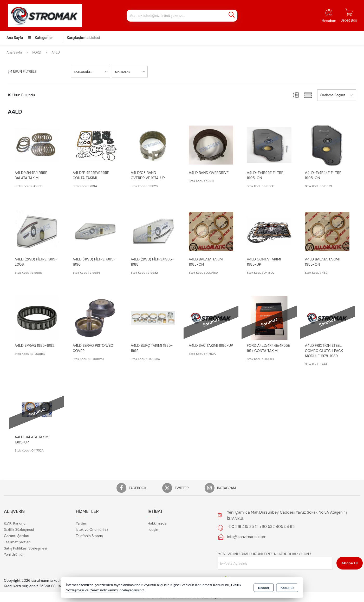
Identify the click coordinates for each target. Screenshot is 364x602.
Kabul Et (287, 588)
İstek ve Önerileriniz (92, 529)
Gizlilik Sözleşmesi (19, 529)
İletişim (154, 529)
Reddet (264, 588)
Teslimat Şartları (17, 542)
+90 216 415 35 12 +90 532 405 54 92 (261, 527)
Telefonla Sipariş (89, 536)
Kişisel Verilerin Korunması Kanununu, (200, 585)
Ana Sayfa (15, 38)
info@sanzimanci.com (247, 537)
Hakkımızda (157, 523)
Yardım (81, 523)
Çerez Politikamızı (104, 590)
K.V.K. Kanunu (15, 523)
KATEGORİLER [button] (83, 72)
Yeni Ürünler (14, 554)
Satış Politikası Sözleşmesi (25, 548)
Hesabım (329, 21)
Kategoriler (40, 38)
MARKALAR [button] (123, 72)
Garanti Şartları (17, 536)
